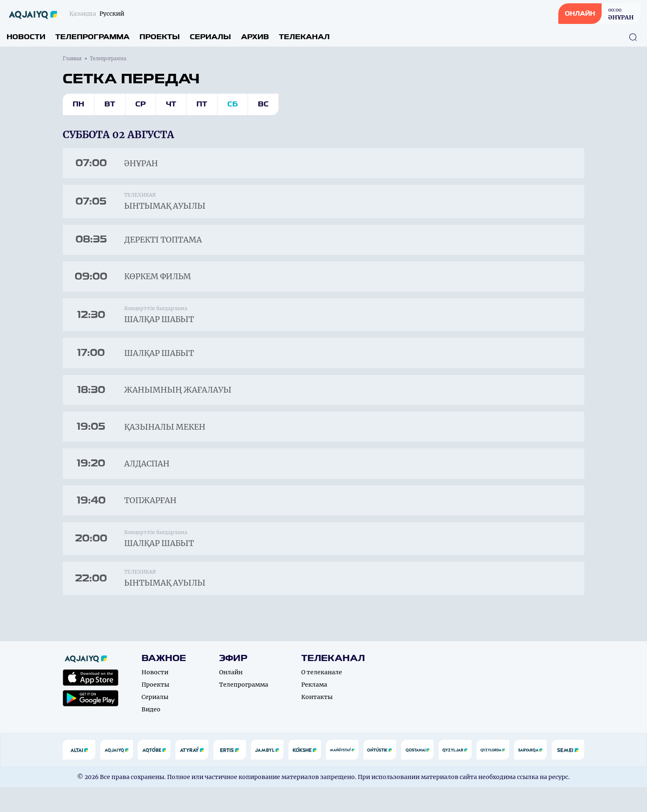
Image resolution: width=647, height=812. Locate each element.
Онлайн (231, 697)
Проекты (160, 37)
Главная (72, 59)
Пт (202, 104)
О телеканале (322, 697)
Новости (26, 37)
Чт (171, 104)
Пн (78, 104)
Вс (263, 104)
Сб (233, 104)
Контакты (317, 722)
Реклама (314, 709)
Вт (110, 104)
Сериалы (210, 37)
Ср (140, 104)
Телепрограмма (92, 37)
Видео (151, 734)
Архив (255, 37)
